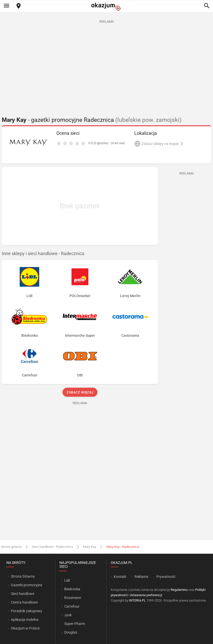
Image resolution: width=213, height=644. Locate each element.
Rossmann (73, 598)
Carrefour (72, 606)
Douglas (71, 632)
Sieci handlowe (23, 594)
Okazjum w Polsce (25, 628)
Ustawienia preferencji (146, 595)
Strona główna (11, 547)
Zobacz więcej (80, 392)
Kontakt (120, 577)
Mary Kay (90, 547)
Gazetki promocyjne (27, 585)
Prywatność (166, 577)
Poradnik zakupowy (27, 611)
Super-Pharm (75, 624)
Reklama (141, 577)
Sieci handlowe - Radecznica (52, 547)
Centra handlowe (24, 602)
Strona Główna (23, 576)
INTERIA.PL (137, 600)
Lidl (67, 580)
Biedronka (72, 589)
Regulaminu (179, 590)
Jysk (68, 615)
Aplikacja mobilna (25, 620)
